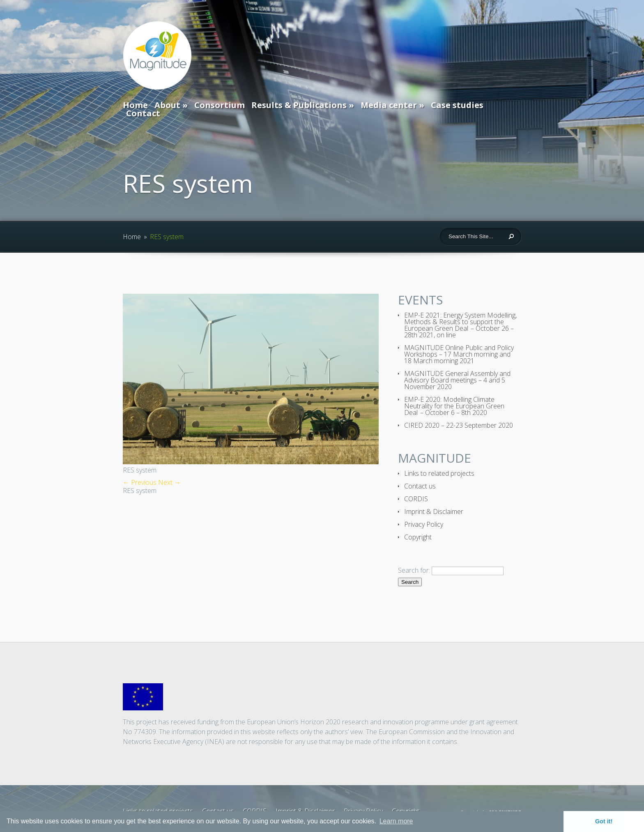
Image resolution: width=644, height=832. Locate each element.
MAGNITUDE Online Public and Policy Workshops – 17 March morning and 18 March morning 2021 (459, 354)
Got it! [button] (604, 821)
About (167, 105)
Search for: (414, 570)
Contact (143, 113)
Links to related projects (439, 473)
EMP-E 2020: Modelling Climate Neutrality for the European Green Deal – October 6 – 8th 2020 (454, 406)
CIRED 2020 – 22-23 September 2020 (459, 425)
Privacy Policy (424, 524)
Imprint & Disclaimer (434, 512)
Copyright (418, 537)
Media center (389, 105)
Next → (169, 482)
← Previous (140, 482)
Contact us (420, 486)
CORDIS (416, 499)
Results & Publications (299, 105)
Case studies (457, 105)
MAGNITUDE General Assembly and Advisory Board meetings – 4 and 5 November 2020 (457, 380)
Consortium (220, 105)
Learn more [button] (396, 821)
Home (135, 105)
